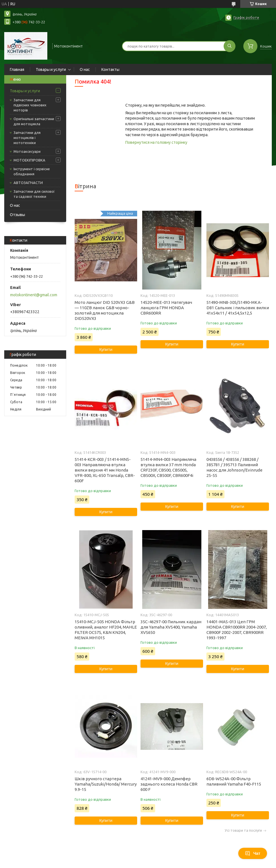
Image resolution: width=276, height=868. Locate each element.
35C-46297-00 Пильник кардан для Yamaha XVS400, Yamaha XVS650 (171, 627)
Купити (106, 349)
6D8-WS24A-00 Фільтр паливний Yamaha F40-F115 (234, 781)
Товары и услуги (51, 69)
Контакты (110, 69)
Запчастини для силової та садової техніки (34, 194)
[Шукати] (230, 46)
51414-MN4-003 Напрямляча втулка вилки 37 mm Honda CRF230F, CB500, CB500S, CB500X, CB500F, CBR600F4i (168, 467)
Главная (17, 69)
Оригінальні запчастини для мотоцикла (34, 121)
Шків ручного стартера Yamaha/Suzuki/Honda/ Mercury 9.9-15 (106, 784)
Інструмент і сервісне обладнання (32, 171)
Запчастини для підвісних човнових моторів (30, 105)
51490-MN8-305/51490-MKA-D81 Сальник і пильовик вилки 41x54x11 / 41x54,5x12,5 (238, 308)
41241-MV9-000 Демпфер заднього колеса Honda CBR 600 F (169, 784)
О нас (85, 69)
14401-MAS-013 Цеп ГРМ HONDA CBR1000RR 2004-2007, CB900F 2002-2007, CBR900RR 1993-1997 (237, 630)
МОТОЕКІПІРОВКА (29, 160)
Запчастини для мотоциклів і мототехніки (27, 138)
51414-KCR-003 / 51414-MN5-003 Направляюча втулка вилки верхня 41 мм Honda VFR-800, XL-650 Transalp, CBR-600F (105, 470)
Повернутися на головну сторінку (156, 142)
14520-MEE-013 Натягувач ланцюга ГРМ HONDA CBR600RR (166, 308)
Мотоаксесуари (27, 151)
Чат (253, 853)
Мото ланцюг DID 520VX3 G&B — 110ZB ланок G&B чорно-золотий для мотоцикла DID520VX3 (105, 310)
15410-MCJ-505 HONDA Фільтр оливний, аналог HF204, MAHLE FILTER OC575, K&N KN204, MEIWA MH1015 (106, 630)
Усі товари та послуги (243, 830)
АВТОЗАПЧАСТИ (28, 183)
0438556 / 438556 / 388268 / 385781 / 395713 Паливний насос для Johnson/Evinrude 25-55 (234, 467)
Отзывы (17, 215)
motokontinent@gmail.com (34, 295)
